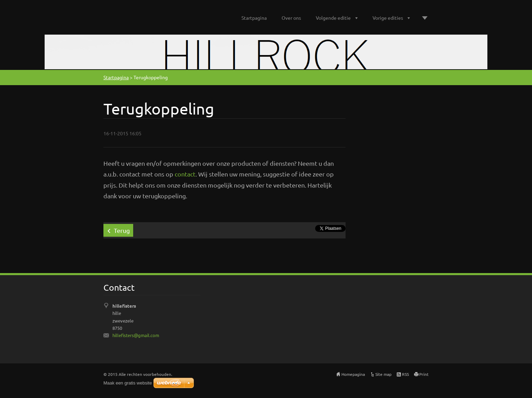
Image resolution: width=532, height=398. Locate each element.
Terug (122, 230)
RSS (405, 374)
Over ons (291, 18)
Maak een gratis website (128, 383)
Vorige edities (388, 18)
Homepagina (353, 374)
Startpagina (254, 18)
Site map (383, 374)
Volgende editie (333, 18)
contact (185, 174)
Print (424, 374)
